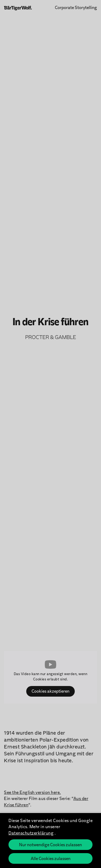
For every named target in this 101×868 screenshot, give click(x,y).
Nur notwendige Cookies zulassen (50, 844)
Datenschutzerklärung (31, 833)
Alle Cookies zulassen (51, 858)
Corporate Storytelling (76, 7)
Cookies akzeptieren (50, 691)
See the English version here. (32, 792)
